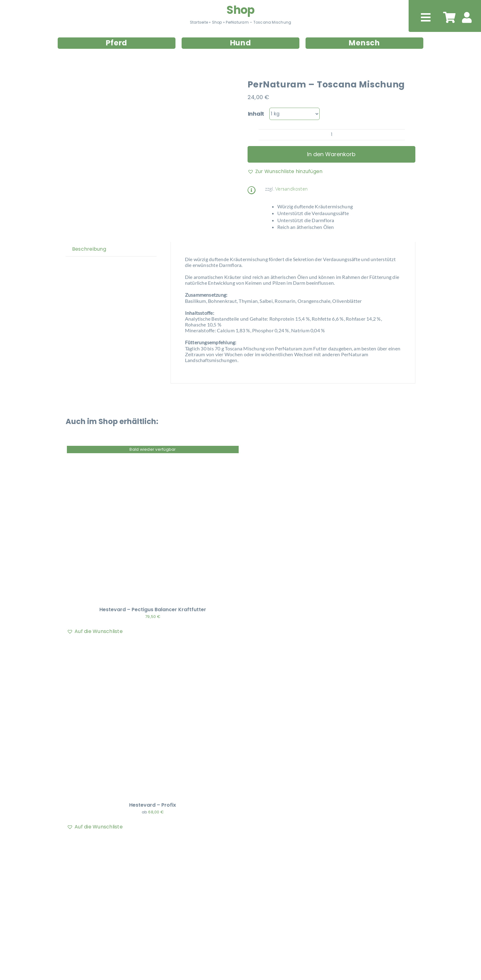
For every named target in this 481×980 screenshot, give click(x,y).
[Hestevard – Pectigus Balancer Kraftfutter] (144, 452)
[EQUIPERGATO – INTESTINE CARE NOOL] (144, 843)
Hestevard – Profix (153, 805)
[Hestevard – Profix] (144, 648)
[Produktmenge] (332, 135)
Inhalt (256, 114)
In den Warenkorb (331, 154)
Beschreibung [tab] (89, 249)
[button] (285, 172)
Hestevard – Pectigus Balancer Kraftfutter (153, 610)
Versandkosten (291, 189)
